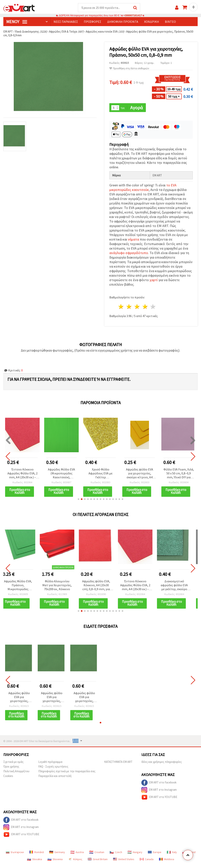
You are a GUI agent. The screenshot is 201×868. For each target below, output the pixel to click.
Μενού (17, 22)
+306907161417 (133, 16)
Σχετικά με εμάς (13, 765)
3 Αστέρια (137, 307)
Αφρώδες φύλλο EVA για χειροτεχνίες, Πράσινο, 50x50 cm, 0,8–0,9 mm (19, 697)
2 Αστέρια (129, 307)
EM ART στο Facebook (159, 786)
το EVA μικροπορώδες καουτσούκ (143, 188)
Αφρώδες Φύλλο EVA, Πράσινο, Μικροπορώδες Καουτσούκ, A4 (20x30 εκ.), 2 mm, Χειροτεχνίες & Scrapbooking (22, 586)
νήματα (133, 240)
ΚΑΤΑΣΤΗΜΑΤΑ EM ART (118, 765)
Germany (57, 855)
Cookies (8, 779)
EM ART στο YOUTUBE (159, 801)
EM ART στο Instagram (159, 793)
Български (15, 855)
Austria (77, 855)
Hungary (135, 855)
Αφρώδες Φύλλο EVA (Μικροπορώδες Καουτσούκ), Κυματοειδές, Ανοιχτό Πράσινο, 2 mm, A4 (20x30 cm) (61, 474)
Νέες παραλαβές (66, 22)
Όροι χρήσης (11, 770)
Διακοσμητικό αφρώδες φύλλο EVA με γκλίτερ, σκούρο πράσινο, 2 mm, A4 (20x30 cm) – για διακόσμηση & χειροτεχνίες (179, 586)
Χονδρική (152, 22)
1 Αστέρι (121, 307)
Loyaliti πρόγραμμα (50, 765)
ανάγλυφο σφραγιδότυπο (129, 253)
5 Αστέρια (153, 307)
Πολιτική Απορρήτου (16, 775)
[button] (79, 499)
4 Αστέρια (145, 307)
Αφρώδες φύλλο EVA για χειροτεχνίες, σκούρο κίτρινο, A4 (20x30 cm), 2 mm (140, 474)
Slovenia (55, 863)
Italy (172, 855)
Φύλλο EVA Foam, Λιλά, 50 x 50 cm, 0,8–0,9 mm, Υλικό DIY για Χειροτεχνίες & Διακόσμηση (179, 474)
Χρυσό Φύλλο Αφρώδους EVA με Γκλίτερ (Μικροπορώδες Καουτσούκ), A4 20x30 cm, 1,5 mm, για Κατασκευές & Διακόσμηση (100, 474)
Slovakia (35, 863)
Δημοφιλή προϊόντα (123, 22)
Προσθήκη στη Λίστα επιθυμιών (129, 69)
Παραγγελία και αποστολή (55, 779)
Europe (155, 855)
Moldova (167, 863)
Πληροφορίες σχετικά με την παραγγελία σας (67, 775)
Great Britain (98, 863)
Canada (147, 863)
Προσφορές (93, 22)
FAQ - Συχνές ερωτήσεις (53, 770)
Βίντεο (170, 22)
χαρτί (154, 280)
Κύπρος (75, 863)
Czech (116, 855)
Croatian (97, 855)
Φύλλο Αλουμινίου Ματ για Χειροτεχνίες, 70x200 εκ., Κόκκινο (61, 585)
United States (124, 863)
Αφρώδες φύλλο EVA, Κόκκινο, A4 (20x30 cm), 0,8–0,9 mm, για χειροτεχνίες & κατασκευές (100, 586)
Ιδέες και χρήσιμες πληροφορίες (162, 765)
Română (37, 855)
